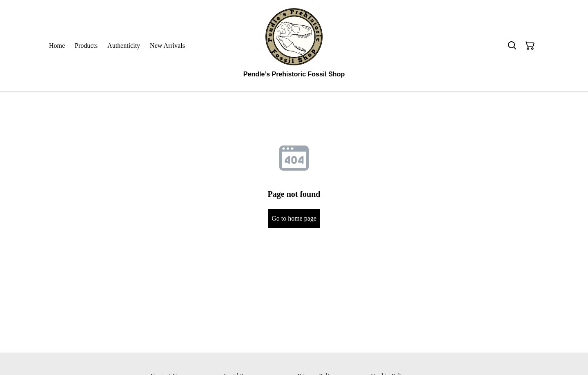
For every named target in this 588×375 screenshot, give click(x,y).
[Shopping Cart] (530, 46)
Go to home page (294, 218)
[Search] (512, 46)
